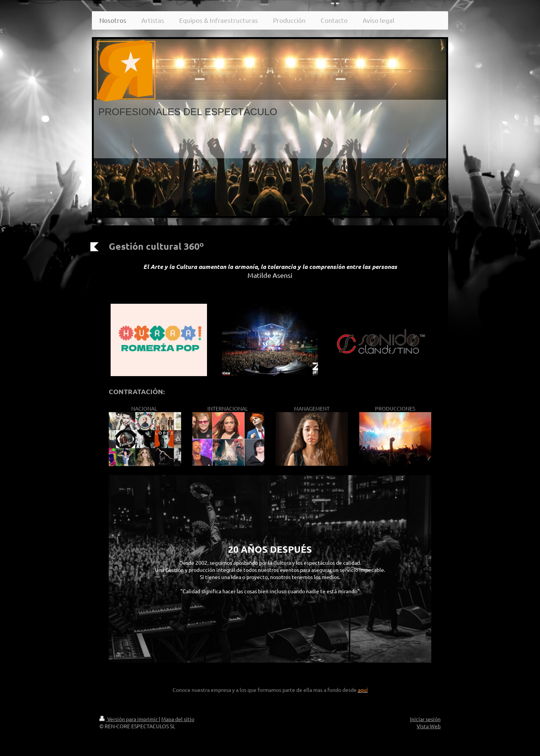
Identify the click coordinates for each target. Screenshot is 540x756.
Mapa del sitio (178, 719)
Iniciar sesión (425, 719)
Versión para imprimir (129, 719)
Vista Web (429, 726)
